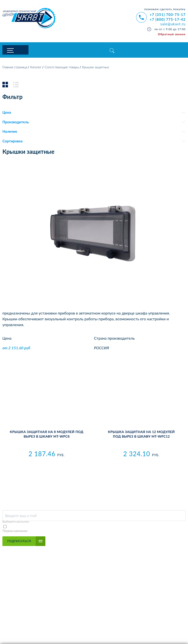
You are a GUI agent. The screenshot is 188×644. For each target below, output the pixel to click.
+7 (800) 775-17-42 (168, 19)
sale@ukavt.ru (173, 24)
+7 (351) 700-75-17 (168, 14)
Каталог (36, 68)
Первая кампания (15, 532)
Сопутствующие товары (62, 68)
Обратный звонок (172, 34)
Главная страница (15, 68)
